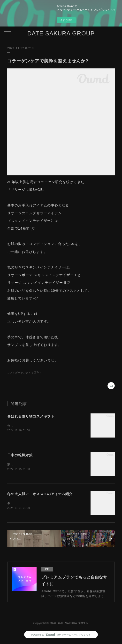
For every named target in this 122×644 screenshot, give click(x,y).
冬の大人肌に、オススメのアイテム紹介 (40, 495)
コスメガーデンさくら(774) (24, 373)
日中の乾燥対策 (20, 456)
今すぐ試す (66, 20)
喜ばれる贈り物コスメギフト (31, 416)
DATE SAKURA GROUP (61, 33)
